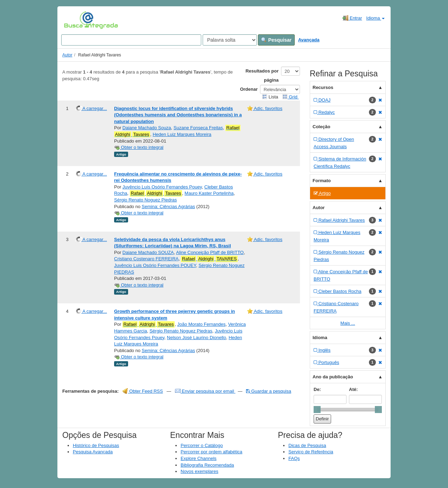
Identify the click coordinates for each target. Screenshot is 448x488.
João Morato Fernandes (201, 324)
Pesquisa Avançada (93, 452)
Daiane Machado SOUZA (148, 252)
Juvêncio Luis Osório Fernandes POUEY (155, 265)
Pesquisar (276, 40)
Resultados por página (262, 75)
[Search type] (230, 40)
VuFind (75, 20)
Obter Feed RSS (143, 391)
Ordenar (249, 89)
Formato (322, 181)
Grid (290, 97)
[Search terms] (131, 40)
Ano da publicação (333, 377)
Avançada (309, 40)
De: (317, 389)
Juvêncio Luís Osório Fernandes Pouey (162, 187)
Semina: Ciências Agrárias (168, 207)
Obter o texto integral (139, 147)
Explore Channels (199, 458)
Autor (67, 55)
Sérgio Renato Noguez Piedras (145, 200)
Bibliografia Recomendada (207, 465)
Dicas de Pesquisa (307, 445)
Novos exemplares (199, 471)
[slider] (317, 410)
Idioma (375, 18)
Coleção (321, 127)
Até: (353, 389)
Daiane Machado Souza (147, 128)
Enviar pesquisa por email (205, 391)
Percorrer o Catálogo (202, 445)
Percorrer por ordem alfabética (211, 452)
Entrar (352, 18)
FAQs (294, 458)
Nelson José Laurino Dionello (197, 338)
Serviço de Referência (311, 452)
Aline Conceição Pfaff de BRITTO (210, 252)
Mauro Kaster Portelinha (209, 193)
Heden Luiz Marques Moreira (182, 134)
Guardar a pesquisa (269, 391)
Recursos (323, 87)
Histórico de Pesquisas (96, 445)
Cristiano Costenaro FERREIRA (146, 259)
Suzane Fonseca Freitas (198, 128)
